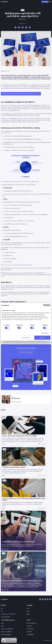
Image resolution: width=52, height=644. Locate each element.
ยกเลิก (2, 623)
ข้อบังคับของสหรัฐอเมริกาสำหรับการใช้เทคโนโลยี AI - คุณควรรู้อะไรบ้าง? (21, 94)
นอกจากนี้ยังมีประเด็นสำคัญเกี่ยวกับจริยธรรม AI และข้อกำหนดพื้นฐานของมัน (20, 182)
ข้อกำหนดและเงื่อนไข (6, 632)
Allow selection (26, 338)
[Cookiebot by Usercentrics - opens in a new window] (44, 305)
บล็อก (28, 611)
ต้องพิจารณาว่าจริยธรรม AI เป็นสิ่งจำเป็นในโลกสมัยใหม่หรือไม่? (17, 265)
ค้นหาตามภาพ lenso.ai (26, 352)
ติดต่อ (28, 614)
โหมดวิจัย (29, 632)
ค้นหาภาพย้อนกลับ (31, 623)
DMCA (3, 626)
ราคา (2, 608)
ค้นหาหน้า (29, 626)
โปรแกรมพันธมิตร (5, 617)
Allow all (42, 338)
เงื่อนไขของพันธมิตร (6, 635)
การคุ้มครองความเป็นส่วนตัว (8, 614)
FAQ (28, 608)
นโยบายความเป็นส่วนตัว (7, 629)
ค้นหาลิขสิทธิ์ (30, 629)
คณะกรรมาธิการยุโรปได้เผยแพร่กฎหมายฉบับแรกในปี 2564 (16, 105)
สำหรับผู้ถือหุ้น (30, 635)
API (2, 611)
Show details (44, 333)
